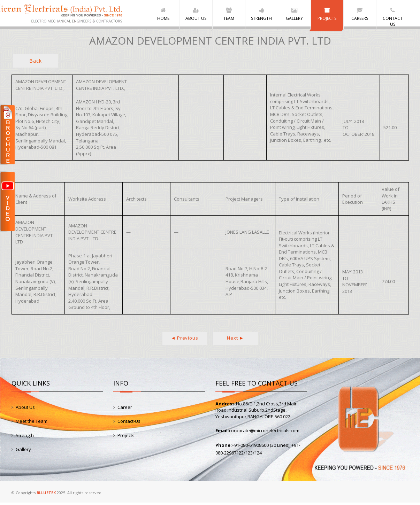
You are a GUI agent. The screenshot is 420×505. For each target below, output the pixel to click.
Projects (126, 438)
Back (35, 63)
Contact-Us (129, 424)
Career (125, 410)
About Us (25, 410)
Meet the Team (32, 424)
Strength (25, 438)
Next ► (235, 340)
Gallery (23, 452)
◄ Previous (185, 340)
